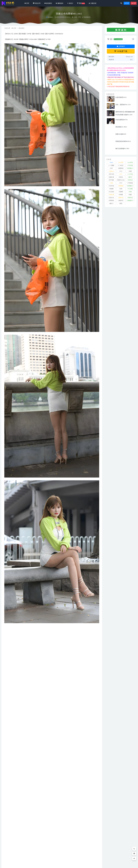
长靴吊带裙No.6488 (35, 856)
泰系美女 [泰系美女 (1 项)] (131, 180)
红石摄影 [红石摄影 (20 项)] (131, 189)
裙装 (8, 795)
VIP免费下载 (121, 51)
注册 (134, 3)
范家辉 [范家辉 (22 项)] (121, 192)
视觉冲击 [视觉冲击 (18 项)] (121, 198)
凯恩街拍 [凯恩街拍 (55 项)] (121, 168)
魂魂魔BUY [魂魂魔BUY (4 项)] (130, 200)
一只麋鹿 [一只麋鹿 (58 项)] (112, 165)
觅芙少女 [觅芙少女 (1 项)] (112, 198)
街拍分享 (8, 852)
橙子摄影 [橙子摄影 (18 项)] (112, 180)
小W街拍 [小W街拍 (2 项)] (130, 174)
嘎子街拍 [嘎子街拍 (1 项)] (112, 174)
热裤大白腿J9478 (121, 134)
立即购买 (121, 46)
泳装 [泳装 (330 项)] (112, 183)
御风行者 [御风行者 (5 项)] (112, 177)
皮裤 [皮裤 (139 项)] (121, 189)
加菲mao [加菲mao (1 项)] (112, 171)
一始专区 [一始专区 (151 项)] (121, 165)
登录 (127, 3)
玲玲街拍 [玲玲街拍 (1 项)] (112, 186)
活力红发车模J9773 (61, 856)
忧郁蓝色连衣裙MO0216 (123, 141)
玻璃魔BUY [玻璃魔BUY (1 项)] (130, 186)
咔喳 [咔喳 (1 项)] (131, 171)
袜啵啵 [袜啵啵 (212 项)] (121, 195)
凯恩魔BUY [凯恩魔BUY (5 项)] (130, 168)
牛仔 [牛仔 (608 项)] (121, 183)
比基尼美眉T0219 (121, 97)
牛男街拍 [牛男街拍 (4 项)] (131, 183)
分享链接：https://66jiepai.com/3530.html (21, 800)
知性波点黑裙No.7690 (10, 856)
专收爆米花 (86, 17)
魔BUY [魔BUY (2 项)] (112, 203)
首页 (15, 28)
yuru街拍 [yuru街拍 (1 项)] (131, 162)
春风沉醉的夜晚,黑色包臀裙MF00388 (90, 854)
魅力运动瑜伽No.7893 (122, 149)
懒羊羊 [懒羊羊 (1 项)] (131, 177)
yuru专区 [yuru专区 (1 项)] (121, 162)
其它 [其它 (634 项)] (112, 168)
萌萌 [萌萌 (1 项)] (131, 192)
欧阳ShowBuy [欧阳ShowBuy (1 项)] (121, 180)
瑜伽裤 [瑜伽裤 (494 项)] (112, 189)
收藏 (7, 800)
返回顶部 (133, 865)
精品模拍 (50, 17)
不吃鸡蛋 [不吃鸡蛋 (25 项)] (131, 165)
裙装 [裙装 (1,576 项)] (131, 195)
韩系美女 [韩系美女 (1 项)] (112, 200)
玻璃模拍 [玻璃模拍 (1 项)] (121, 186)
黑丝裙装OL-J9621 (121, 127)
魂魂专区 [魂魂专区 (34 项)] (121, 200)
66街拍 (17, 865)
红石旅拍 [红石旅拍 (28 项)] (112, 192)
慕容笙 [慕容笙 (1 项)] (121, 177)
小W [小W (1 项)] (121, 174)
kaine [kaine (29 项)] (112, 162)
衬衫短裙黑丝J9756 (122, 120)
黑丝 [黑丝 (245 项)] (121, 203)
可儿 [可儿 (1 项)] (121, 171)
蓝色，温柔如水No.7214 (123, 105)
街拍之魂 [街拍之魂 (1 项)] (112, 195)
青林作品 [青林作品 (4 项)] (131, 198)
